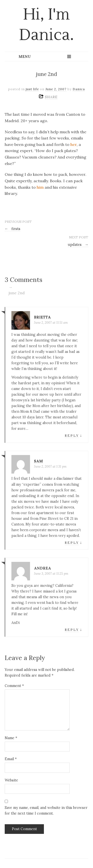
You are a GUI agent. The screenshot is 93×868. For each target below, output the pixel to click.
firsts (13, 229)
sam (38, 461)
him (40, 187)
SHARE (51, 97)
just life (32, 89)
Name (11, 738)
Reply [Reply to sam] (72, 543)
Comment (14, 686)
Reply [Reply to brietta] (72, 436)
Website (11, 780)
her (74, 144)
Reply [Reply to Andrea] (72, 630)
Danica (79, 89)
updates (78, 245)
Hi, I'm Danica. (46, 25)
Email (11, 759)
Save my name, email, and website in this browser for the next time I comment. (46, 811)
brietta (42, 317)
